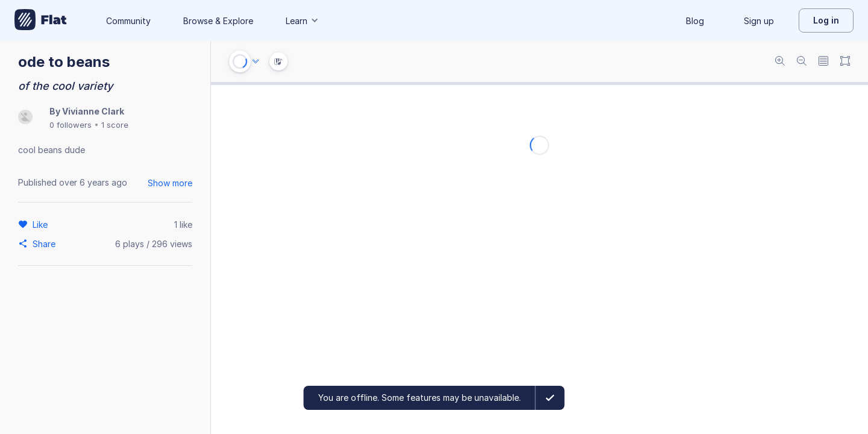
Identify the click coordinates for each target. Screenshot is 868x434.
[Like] (42, 224)
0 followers (71, 125)
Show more (170, 183)
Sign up (759, 21)
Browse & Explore (218, 21)
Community (128, 21)
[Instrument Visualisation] (278, 61)
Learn (303, 21)
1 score (115, 125)
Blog (695, 21)
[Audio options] (256, 61)
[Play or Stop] (240, 61)
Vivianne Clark (93, 111)
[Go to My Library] (41, 20)
